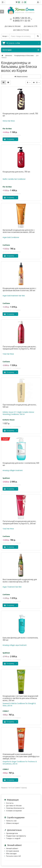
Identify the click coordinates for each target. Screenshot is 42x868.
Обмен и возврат (13, 823)
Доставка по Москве (14, 806)
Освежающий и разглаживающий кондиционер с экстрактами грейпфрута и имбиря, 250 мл (21, 756)
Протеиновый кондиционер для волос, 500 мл (20, 406)
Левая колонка (21, 76)
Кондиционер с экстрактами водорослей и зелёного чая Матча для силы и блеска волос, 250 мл (20, 698)
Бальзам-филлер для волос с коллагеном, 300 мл (20, 639)
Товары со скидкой (13, 838)
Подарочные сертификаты (16, 836)
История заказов (12, 851)
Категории (21, 50)
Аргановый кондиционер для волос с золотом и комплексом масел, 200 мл (19, 231)
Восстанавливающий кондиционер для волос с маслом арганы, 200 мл (20, 581)
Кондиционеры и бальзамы (24, 55)
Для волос (9, 55)
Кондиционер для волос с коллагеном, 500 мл (21, 464)
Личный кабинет (12, 848)
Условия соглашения (14, 811)
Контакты (10, 803)
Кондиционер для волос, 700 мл (16, 172)
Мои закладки (11, 853)
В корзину (9, 139)
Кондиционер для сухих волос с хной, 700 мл (20, 115)
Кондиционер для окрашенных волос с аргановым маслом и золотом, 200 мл (19, 289)
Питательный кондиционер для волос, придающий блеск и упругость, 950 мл (19, 348)
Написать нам (11, 821)
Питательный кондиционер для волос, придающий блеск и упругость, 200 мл (19, 522)
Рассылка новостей (13, 856)
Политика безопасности (15, 808)
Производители (12, 833)
